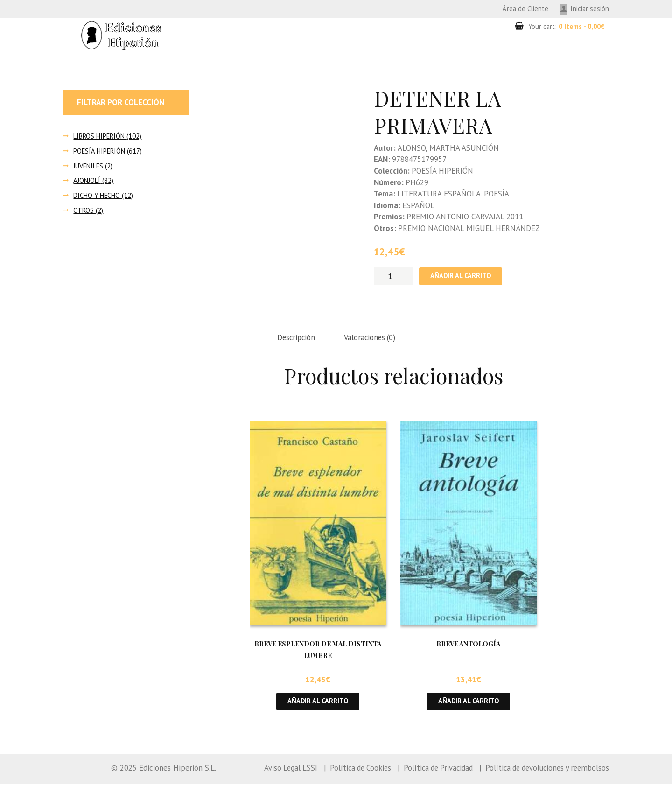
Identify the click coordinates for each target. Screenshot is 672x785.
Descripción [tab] (297, 338)
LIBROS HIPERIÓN (100, 136)
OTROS (84, 210)
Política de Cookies (349, 769)
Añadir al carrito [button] (318, 703)
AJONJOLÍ (87, 181)
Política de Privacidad (430, 769)
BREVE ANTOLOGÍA (468, 645)
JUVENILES (89, 166)
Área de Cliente (524, 9)
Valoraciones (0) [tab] (373, 338)
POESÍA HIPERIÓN (100, 151)
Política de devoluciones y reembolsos (544, 769)
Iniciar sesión (589, 9)
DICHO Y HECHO (97, 195)
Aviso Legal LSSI (276, 769)
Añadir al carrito (462, 277)
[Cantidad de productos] (394, 276)
